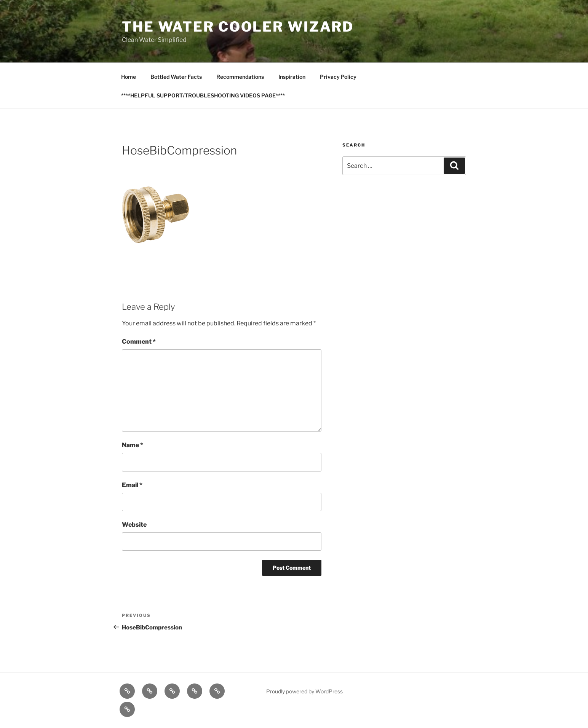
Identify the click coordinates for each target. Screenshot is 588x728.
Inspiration (292, 77)
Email (132, 485)
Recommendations (240, 77)
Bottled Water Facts (176, 77)
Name (133, 445)
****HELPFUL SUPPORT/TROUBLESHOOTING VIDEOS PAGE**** (203, 95)
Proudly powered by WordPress (304, 691)
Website (134, 525)
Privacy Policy (338, 77)
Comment (139, 342)
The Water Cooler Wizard (238, 27)
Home (129, 77)
